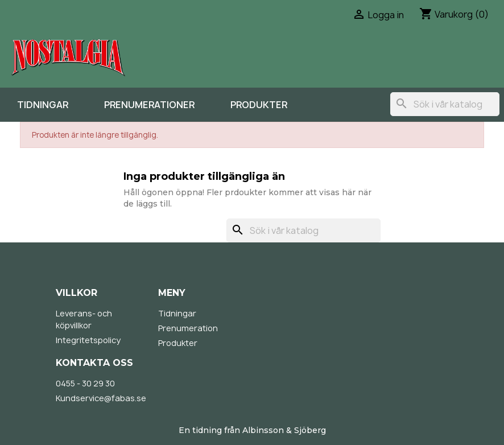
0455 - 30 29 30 (85, 383)
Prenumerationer (149, 105)
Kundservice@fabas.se (101, 398)
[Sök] (445, 104)
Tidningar (43, 105)
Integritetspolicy (88, 340)
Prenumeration (188, 328)
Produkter (259, 105)
